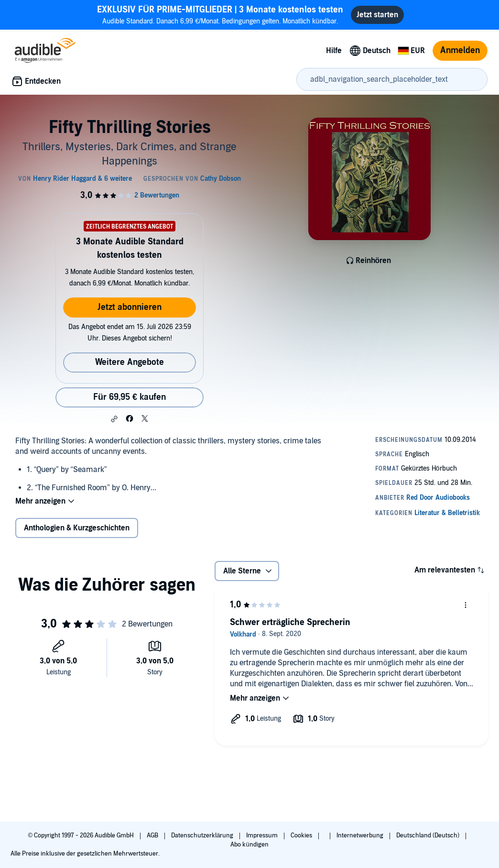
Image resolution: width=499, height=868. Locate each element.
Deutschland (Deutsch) (428, 835)
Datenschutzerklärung (203, 835)
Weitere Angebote (130, 362)
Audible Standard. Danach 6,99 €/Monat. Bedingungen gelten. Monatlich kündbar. (220, 15)
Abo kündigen (249, 845)
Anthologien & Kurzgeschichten (77, 528)
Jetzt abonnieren (130, 307)
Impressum (263, 835)
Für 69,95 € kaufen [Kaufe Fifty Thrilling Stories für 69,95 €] (130, 397)
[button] (114, 419)
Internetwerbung (361, 835)
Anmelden (460, 50)
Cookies (302, 835)
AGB (153, 835)
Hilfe (334, 51)
